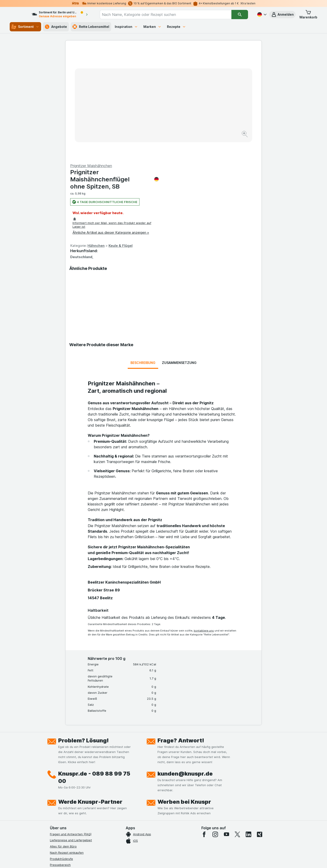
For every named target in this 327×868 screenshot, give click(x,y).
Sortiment (25, 27)
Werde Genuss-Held (64, 791)
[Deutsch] (261, 15)
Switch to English (172, 840)
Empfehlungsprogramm (67, 803)
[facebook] (204, 723)
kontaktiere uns (204, 520)
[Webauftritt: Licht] (161, 859)
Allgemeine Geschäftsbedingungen (75, 779)
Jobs (53, 766)
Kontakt (55, 760)
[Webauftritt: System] (140, 859)
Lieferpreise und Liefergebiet (71, 729)
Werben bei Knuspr (184, 691)
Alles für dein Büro (63, 735)
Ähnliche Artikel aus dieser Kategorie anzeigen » (209, 122)
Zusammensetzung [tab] (179, 252)
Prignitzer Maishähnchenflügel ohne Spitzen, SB (212, 68)
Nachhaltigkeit (60, 797)
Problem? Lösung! (83, 629)
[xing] (260, 723)
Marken (152, 27)
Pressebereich (60, 754)
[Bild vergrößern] (147, 120)
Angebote (56, 27)
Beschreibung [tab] (143, 252)
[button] (282, 15)
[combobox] (170, 15)
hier (127, 828)
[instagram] (215, 723)
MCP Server (58, 809)
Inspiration (126, 27)
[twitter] (237, 723)
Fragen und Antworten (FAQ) (71, 723)
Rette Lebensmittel (91, 27)
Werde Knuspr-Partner (90, 691)
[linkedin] (248, 723)
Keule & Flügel (218, 135)
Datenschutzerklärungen (68, 772)
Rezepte (176, 27)
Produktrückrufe (61, 748)
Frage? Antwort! (181, 629)
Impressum (58, 785)
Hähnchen (194, 135)
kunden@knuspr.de (185, 663)
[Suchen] (240, 15)
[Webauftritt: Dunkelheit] (184, 859)
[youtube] (226, 723)
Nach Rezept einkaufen (67, 742)
